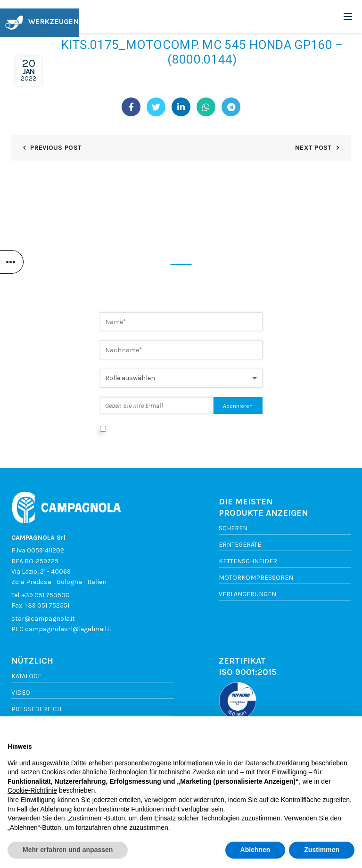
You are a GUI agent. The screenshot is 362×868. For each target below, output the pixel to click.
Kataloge (26, 676)
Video (21, 693)
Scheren (233, 528)
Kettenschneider (248, 561)
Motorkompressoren (256, 578)
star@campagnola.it (43, 619)
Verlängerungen (247, 594)
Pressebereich (36, 709)
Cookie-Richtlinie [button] (32, 790)
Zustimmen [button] (322, 850)
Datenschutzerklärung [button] (277, 763)
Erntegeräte (240, 545)
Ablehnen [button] (255, 850)
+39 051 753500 (46, 595)
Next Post (313, 148)
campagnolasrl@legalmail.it (68, 629)
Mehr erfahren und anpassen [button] (68, 850)
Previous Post (56, 148)
